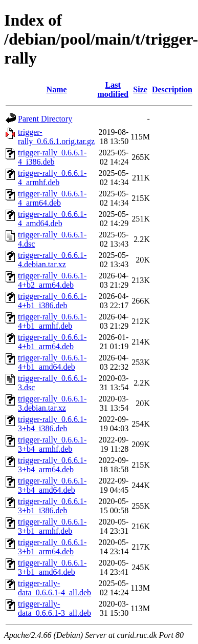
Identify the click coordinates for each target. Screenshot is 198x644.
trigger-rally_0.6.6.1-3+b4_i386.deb (52, 424)
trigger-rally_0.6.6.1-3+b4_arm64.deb (52, 465)
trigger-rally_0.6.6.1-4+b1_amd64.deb (52, 362)
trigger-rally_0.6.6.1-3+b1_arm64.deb (52, 547)
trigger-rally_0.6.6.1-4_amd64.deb (52, 219)
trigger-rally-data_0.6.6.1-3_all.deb (54, 608)
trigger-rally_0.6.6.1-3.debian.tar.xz (52, 403)
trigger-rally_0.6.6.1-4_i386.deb (52, 157)
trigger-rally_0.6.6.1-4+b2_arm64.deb (52, 280)
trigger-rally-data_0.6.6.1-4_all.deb (54, 588)
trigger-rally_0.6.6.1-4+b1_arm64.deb (52, 342)
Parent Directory (45, 119)
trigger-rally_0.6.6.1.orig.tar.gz (56, 137)
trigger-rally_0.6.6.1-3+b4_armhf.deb (52, 444)
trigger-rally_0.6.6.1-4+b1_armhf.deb (52, 321)
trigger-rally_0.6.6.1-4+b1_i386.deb (52, 301)
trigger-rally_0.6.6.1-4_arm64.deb (52, 198)
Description (172, 89)
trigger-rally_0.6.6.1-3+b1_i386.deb (52, 506)
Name (57, 89)
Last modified (113, 89)
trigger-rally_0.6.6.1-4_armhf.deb (52, 178)
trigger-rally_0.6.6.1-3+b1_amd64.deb (52, 567)
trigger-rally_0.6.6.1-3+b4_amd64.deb (52, 485)
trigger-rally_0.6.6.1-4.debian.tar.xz (52, 260)
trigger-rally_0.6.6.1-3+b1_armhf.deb (52, 526)
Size (140, 89)
